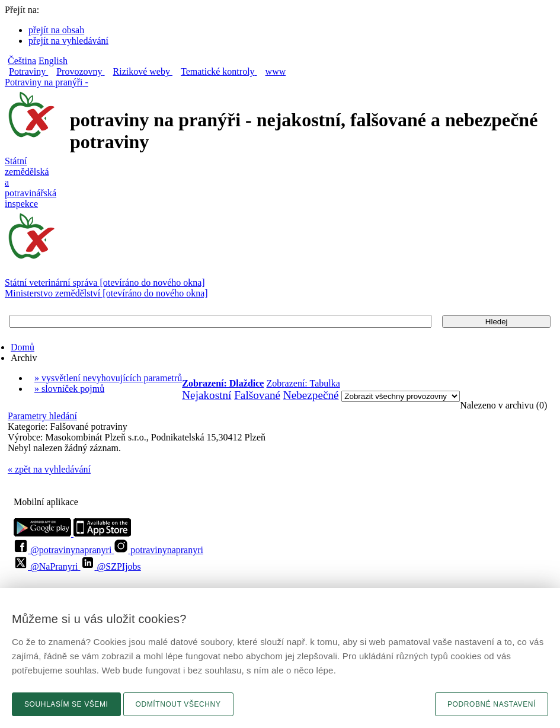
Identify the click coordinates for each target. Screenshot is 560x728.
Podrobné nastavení (492, 704)
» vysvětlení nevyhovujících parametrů (108, 378)
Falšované (257, 395)
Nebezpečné (311, 395)
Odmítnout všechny (178, 704)
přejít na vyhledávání (68, 41)
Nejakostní (207, 395)
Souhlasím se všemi (66, 704)
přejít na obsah (56, 30)
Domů (23, 347)
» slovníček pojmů (69, 389)
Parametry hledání (42, 416)
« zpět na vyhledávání (49, 469)
